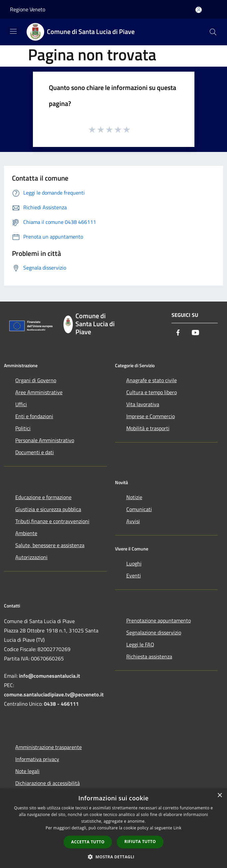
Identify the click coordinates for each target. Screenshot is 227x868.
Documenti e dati (35, 452)
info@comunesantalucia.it (50, 676)
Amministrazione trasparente (49, 747)
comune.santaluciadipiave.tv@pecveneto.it (54, 694)
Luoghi (134, 563)
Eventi (134, 575)
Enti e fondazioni (34, 416)
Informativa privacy (37, 759)
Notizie (134, 497)
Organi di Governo (36, 380)
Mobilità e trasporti (148, 428)
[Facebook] (178, 333)
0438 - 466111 (61, 704)
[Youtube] (195, 333)
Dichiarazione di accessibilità (48, 783)
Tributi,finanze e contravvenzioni (52, 521)
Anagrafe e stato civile (152, 380)
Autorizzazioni (31, 557)
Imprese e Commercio (151, 416)
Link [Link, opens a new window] (177, 828)
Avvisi (133, 521)
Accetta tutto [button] (88, 842)
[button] (114, 857)
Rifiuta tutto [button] (140, 842)
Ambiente (26, 533)
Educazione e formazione (43, 497)
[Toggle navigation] (13, 31)
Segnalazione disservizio (154, 632)
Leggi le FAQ (140, 644)
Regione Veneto (28, 9)
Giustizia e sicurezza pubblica (48, 509)
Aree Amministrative (39, 392)
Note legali (27, 771)
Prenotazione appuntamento (159, 620)
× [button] (220, 796)
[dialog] (113, 828)
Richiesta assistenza (149, 656)
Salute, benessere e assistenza (50, 545)
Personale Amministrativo (45, 440)
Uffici (21, 404)
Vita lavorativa (143, 404)
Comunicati (139, 509)
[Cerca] (213, 32)
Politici (23, 428)
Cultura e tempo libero (152, 392)
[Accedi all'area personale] (199, 10)
